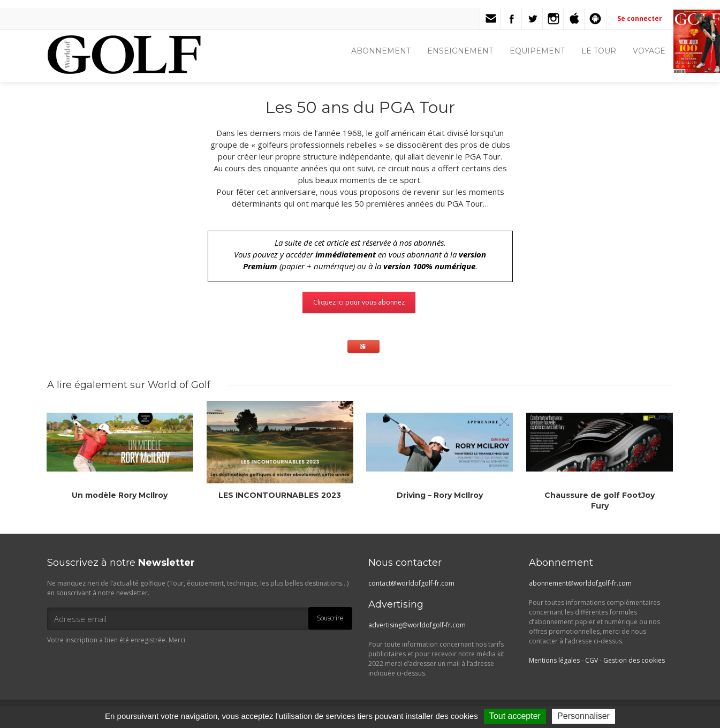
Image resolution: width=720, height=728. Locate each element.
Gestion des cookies (634, 660)
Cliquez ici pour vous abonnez (359, 302)
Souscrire (330, 618)
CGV (592, 660)
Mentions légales (554, 660)
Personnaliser (583, 716)
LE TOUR (599, 51)
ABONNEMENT (381, 51)
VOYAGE (649, 51)
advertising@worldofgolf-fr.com (417, 625)
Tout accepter (515, 716)
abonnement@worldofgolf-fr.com (580, 583)
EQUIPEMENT (537, 51)
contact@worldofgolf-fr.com (411, 583)
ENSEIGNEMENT (460, 51)
